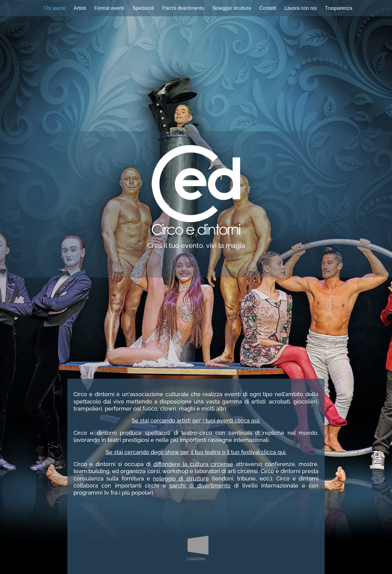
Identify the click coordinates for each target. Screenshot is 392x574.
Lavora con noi (301, 8)
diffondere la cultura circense (193, 464)
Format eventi (109, 8)
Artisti (80, 8)
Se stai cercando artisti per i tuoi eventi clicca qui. (196, 421)
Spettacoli (143, 8)
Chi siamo (55, 8)
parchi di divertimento (200, 486)
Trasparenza (339, 8)
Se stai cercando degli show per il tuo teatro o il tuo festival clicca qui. (196, 452)
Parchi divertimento (183, 8)
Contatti (268, 8)
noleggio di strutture (181, 478)
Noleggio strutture (232, 8)
